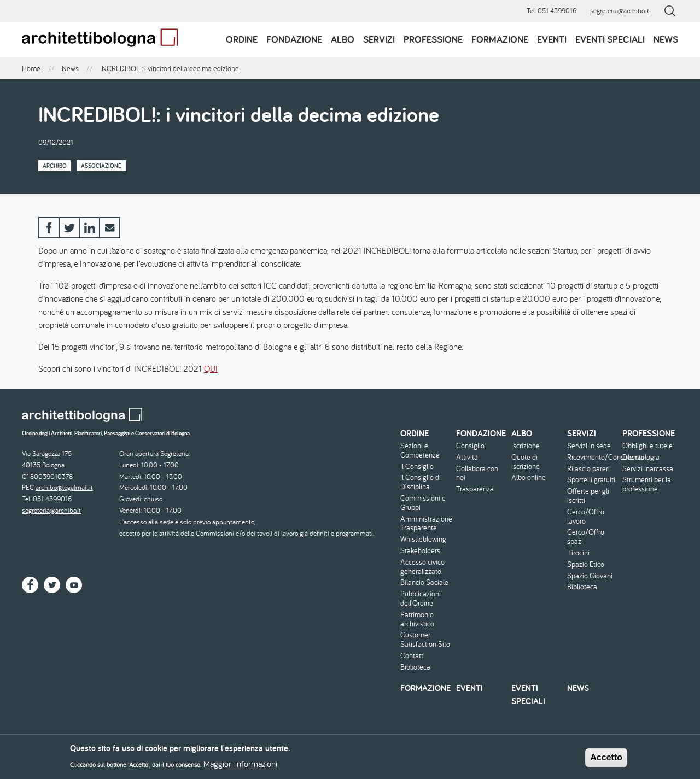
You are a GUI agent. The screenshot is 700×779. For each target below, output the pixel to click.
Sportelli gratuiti (591, 480)
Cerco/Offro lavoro (586, 517)
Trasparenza (475, 489)
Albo (343, 39)
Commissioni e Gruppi (423, 503)
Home (31, 68)
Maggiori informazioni (240, 765)
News (666, 39)
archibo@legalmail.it (64, 487)
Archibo (55, 166)
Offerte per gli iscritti (588, 496)
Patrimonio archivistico (417, 619)
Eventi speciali (610, 39)
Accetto (606, 758)
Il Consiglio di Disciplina (421, 482)
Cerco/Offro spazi (586, 537)
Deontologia (641, 457)
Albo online (529, 478)
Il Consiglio (417, 467)
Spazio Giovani (590, 576)
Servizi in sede (589, 446)
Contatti (413, 656)
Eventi (552, 39)
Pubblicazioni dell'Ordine (421, 599)
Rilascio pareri (588, 469)
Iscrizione (526, 446)
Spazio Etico (586, 564)
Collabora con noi (477, 473)
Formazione (500, 39)
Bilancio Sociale (424, 582)
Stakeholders (420, 551)
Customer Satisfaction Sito (425, 640)
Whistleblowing (423, 539)
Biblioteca (415, 667)
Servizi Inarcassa (648, 469)
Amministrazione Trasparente (426, 524)
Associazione (101, 166)
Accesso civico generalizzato (422, 567)
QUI (211, 368)
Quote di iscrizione (526, 462)
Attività (467, 457)
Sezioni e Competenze (420, 450)
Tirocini (578, 553)
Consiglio (470, 446)
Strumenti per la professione (647, 484)
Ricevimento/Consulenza (594, 457)
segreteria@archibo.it (620, 11)
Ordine (242, 39)
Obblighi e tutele (647, 446)
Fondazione (294, 39)
